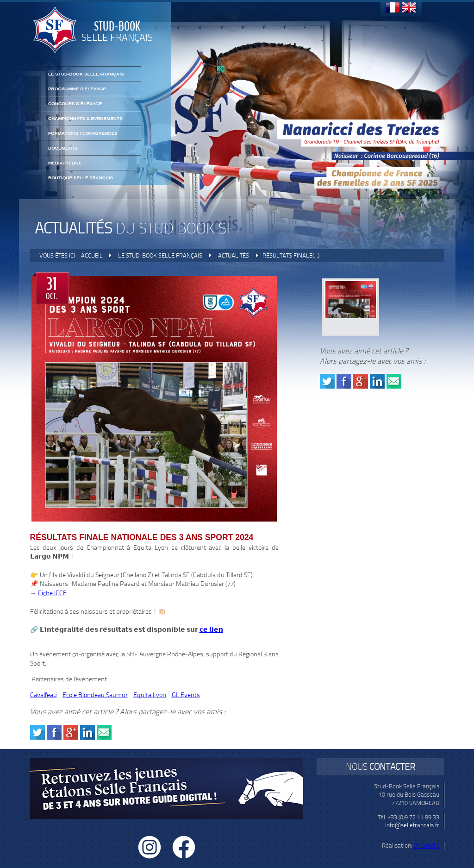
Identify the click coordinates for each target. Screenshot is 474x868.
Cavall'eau (44, 695)
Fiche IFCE (52, 593)
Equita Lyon (150, 695)
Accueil (92, 255)
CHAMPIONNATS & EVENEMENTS (85, 118)
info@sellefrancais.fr (412, 825)
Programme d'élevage (77, 89)
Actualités (234, 255)
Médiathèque (65, 163)
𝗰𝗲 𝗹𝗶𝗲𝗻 (211, 630)
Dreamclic (426, 846)
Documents (63, 148)
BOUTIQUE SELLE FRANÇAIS (81, 178)
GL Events (186, 695)
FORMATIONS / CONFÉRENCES (83, 133)
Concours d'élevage (75, 104)
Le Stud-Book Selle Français (86, 74)
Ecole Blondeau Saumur (95, 695)
